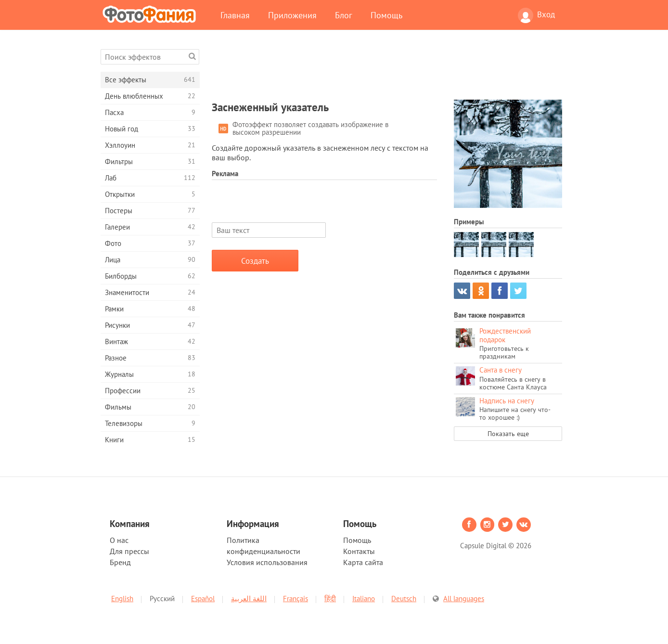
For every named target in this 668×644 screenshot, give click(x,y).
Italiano (364, 599)
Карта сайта (363, 562)
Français (295, 599)
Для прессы (129, 551)
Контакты (359, 551)
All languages (464, 599)
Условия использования (267, 562)
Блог (344, 15)
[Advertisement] (387, 71)
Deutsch (404, 599)
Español (203, 599)
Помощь (386, 15)
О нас (119, 540)
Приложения (292, 15)
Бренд (120, 562)
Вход (536, 15)
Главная (235, 15)
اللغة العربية (249, 599)
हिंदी (330, 599)
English (122, 599)
